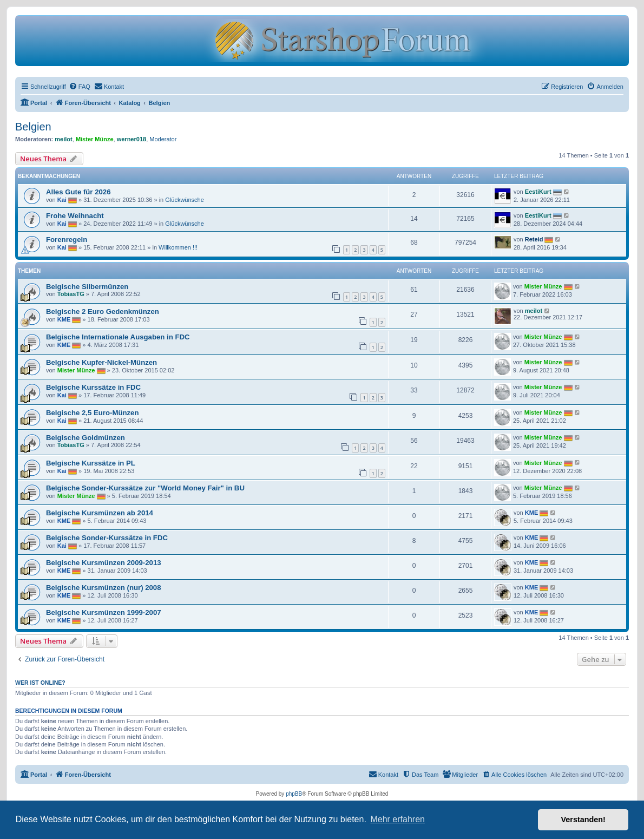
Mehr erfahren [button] (397, 819)
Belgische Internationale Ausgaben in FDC (118, 337)
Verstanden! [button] (583, 820)
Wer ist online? (40, 683)
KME (64, 319)
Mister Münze (95, 139)
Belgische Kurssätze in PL (91, 463)
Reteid (534, 239)
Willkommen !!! (178, 247)
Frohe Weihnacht (75, 216)
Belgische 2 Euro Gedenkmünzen (103, 312)
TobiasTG (71, 294)
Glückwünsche (185, 200)
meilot (63, 139)
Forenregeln (67, 240)
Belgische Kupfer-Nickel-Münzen (101, 362)
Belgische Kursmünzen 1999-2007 (104, 612)
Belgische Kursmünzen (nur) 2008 (104, 588)
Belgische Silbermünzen (87, 287)
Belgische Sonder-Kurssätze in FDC (107, 538)
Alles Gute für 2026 (78, 192)
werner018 (132, 139)
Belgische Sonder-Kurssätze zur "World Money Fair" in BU (145, 488)
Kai (62, 200)
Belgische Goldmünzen (86, 438)
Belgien (33, 127)
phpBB (294, 794)
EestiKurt (538, 192)
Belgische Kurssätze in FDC (93, 387)
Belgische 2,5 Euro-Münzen (92, 413)
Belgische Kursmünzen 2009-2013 (104, 563)
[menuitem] (80, 87)
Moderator (163, 139)
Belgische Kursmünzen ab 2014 (100, 513)
